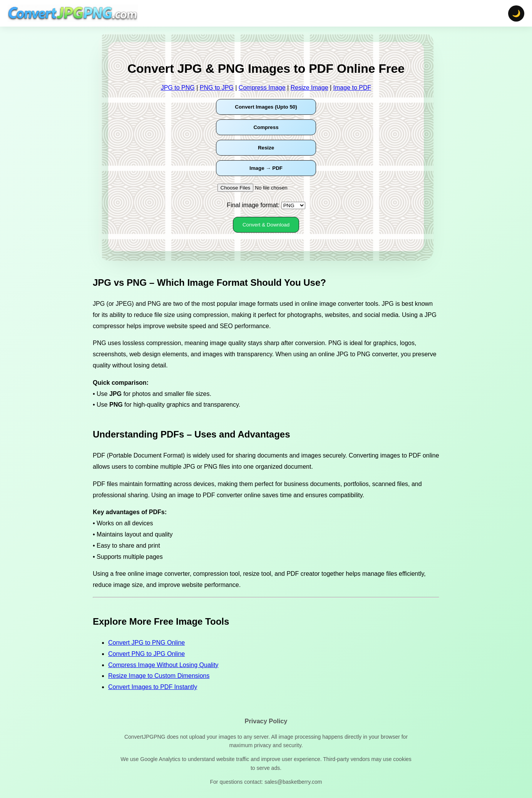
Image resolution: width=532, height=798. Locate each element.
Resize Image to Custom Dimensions (159, 676)
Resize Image (309, 88)
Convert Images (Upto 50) (266, 107)
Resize (266, 148)
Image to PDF (352, 88)
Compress (266, 127)
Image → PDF (266, 168)
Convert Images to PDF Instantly (153, 687)
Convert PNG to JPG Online (146, 654)
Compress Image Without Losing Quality (163, 665)
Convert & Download (266, 225)
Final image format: (253, 205)
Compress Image (262, 88)
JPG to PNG (178, 88)
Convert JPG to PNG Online (146, 643)
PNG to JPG (217, 88)
